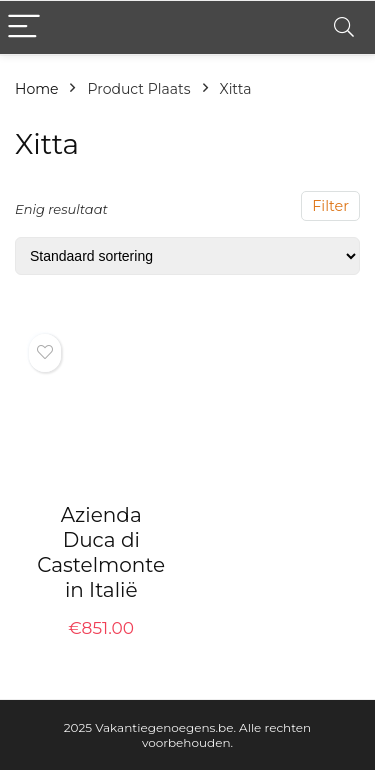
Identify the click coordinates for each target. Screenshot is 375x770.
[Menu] (24, 27)
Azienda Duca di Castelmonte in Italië (101, 552)
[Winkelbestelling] (187, 256)
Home (36, 89)
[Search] (344, 27)
